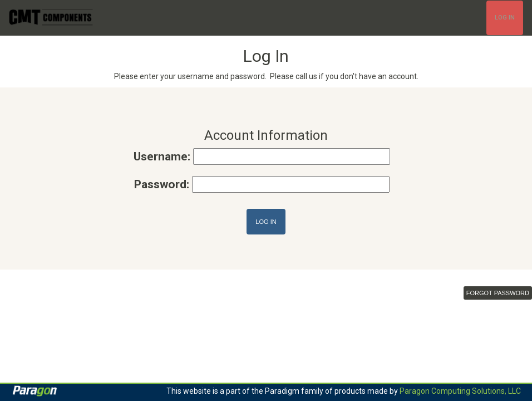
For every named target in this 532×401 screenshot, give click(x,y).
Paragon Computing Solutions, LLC (460, 391)
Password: (162, 184)
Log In (505, 18)
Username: (162, 157)
